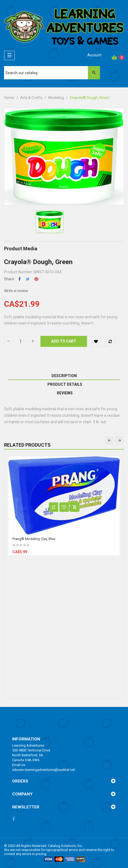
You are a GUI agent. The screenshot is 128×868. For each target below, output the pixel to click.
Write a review (16, 291)
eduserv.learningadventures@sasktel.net (44, 770)
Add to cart (64, 341)
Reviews (65, 393)
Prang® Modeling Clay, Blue (34, 539)
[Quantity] (20, 341)
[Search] (52, 73)
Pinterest (36, 279)
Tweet (28, 279)
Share (20, 279)
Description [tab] (64, 376)
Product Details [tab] (65, 384)
